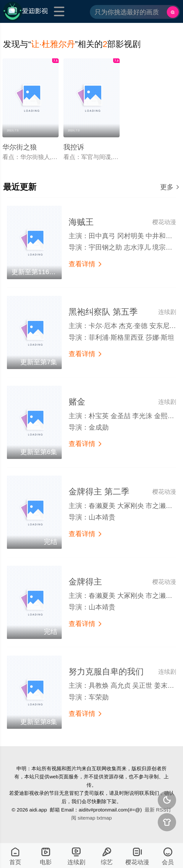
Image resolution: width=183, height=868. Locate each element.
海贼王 (81, 222)
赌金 (77, 402)
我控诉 (74, 147)
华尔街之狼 (20, 147)
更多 (170, 187)
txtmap (104, 818)
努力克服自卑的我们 (106, 672)
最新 (150, 810)
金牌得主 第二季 (99, 492)
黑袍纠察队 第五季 (103, 312)
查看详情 (86, 264)
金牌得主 (85, 582)
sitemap (86, 818)
